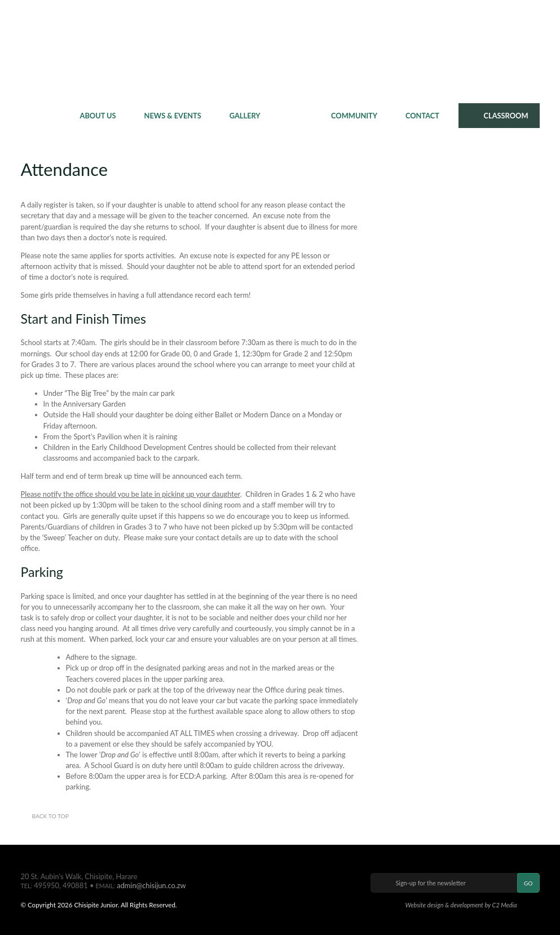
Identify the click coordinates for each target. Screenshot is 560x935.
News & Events (173, 116)
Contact (422, 116)
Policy (290, 116)
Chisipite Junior (280, 51)
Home (46, 116)
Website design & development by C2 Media (461, 905)
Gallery (245, 116)
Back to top (50, 816)
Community (354, 116)
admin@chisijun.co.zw (151, 885)
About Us (98, 116)
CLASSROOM (506, 116)
